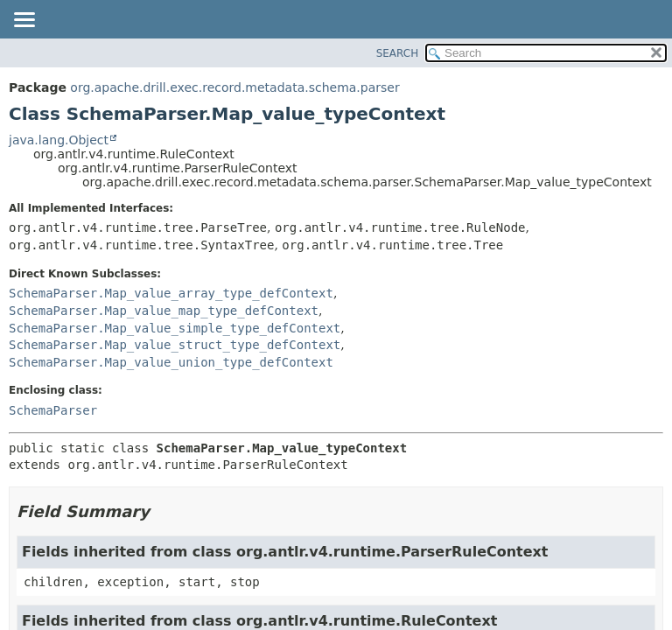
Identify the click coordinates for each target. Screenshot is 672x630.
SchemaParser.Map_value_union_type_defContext (171, 362)
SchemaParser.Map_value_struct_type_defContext (175, 345)
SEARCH (398, 53)
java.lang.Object (59, 140)
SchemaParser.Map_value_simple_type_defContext (175, 328)
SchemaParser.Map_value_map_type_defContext (164, 311)
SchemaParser (53, 410)
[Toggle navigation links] (24, 21)
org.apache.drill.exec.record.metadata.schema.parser (234, 87)
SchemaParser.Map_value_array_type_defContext (171, 293)
